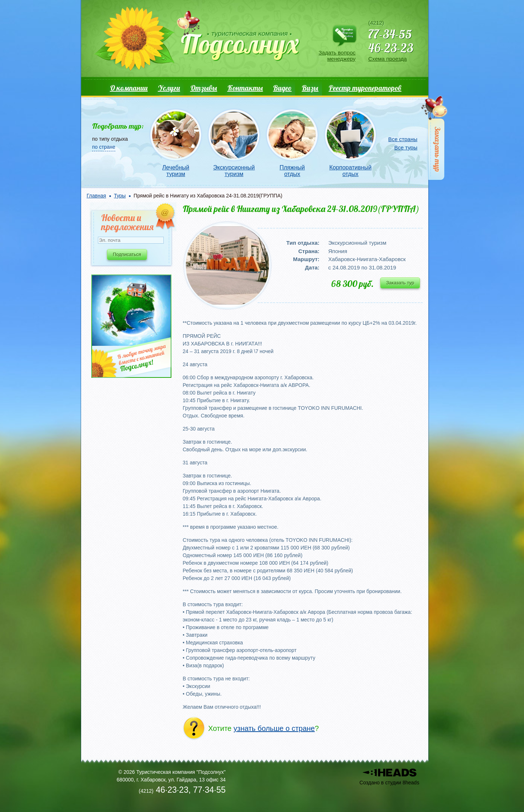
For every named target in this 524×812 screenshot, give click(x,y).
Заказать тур (400, 283)
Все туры (406, 147)
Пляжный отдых (292, 171)
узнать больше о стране (274, 728)
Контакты (245, 88)
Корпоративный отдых (350, 171)
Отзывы (204, 88)
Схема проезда (388, 59)
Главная (96, 196)
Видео (282, 88)
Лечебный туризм (176, 171)
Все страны (403, 139)
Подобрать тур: (118, 126)
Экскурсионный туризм (234, 171)
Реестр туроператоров (365, 88)
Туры (120, 196)
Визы (310, 88)
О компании (129, 88)
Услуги (169, 88)
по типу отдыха (110, 139)
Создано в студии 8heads (389, 783)
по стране (104, 147)
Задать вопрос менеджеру (337, 56)
